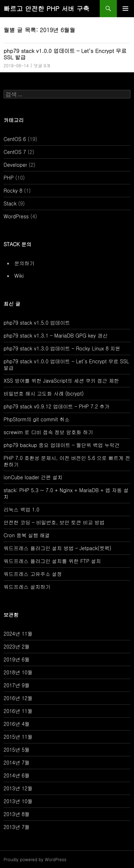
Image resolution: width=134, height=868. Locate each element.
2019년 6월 (17, 659)
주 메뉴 (125, 9)
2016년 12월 (18, 698)
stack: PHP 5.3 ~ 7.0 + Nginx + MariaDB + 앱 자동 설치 (66, 493)
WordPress (16, 216)
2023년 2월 (17, 646)
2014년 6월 (17, 775)
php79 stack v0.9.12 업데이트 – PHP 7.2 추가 (57, 406)
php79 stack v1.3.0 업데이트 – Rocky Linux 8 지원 (62, 348)
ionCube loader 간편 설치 (33, 477)
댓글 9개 (42, 65)
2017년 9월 (17, 685)
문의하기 (24, 263)
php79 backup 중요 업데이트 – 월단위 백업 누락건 (62, 445)
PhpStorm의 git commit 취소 (36, 419)
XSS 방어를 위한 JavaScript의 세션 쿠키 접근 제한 (61, 380)
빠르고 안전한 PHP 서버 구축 (46, 8)
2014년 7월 (17, 762)
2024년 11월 (18, 634)
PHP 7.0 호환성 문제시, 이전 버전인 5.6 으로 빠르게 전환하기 (67, 461)
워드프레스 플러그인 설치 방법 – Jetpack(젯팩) (58, 548)
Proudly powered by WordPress (35, 859)
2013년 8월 (17, 814)
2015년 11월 (18, 737)
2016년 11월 (18, 711)
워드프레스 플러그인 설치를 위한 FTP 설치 (52, 561)
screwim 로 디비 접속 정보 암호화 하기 (48, 432)
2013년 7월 (17, 827)
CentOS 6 (15, 139)
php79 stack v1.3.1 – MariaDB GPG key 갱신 (56, 335)
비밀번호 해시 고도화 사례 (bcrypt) (44, 393)
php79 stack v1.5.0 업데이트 (37, 323)
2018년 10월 (18, 672)
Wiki (19, 276)
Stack (10, 203)
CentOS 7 (15, 152)
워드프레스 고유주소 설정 (33, 574)
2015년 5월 (17, 750)
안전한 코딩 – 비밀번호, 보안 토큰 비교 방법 (54, 522)
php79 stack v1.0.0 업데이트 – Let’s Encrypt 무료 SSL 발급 (65, 54)
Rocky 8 (13, 190)
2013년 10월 (18, 801)
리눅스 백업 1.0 (21, 509)
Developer (15, 165)
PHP (9, 178)
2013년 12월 (18, 788)
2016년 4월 (17, 724)
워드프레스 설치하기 (27, 587)
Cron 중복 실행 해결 (27, 535)
